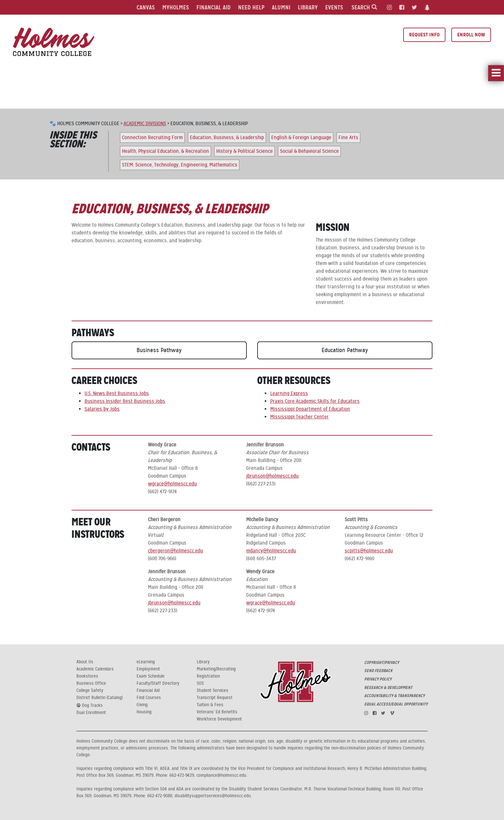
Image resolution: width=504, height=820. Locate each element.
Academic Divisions (145, 124)
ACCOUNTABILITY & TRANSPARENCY (394, 696)
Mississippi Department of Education (310, 409)
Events (334, 7)
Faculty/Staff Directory (158, 683)
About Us (85, 662)
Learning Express (289, 393)
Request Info (424, 35)
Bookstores (87, 676)
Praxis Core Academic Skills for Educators (315, 401)
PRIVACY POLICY (378, 679)
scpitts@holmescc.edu (369, 551)
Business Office (91, 683)
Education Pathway (345, 350)
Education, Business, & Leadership (227, 138)
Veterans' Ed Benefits (217, 712)
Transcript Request (215, 698)
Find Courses (149, 698)
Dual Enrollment (91, 713)
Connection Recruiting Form (152, 138)
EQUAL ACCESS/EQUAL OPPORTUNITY (396, 704)
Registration (208, 676)
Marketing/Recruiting (216, 669)
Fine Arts (348, 138)
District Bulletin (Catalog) (99, 698)
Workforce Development (219, 719)
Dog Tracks (90, 705)
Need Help (251, 7)
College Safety (90, 691)
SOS (200, 683)
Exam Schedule (151, 676)
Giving (142, 705)
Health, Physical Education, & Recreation (166, 151)
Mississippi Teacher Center (299, 417)
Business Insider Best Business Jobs (125, 401)
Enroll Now (471, 35)
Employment (148, 669)
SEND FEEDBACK (378, 671)
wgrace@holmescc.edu (172, 484)
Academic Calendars (95, 669)
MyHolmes (176, 7)
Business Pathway (159, 350)
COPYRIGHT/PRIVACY (382, 663)
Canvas (146, 7)
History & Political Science (245, 151)
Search (364, 7)
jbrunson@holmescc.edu (272, 476)
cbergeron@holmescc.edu (175, 551)
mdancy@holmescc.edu (271, 551)
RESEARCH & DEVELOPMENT (388, 688)
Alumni (281, 7)
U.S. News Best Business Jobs (117, 393)
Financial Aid (213, 7)
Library (308, 7)
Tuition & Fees (210, 705)
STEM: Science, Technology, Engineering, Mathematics (180, 165)
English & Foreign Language (301, 138)
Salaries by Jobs (102, 409)
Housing (144, 712)
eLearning (146, 662)
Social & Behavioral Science (309, 151)
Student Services (212, 691)
